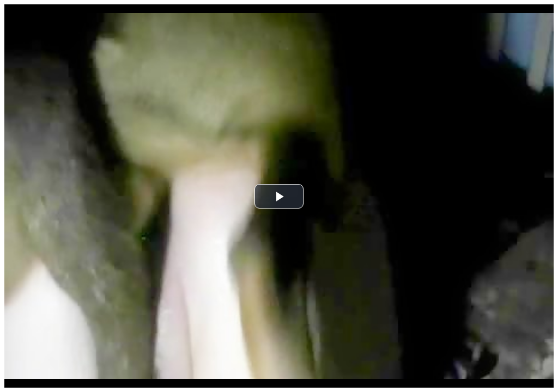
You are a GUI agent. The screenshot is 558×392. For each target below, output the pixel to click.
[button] (279, 196)
